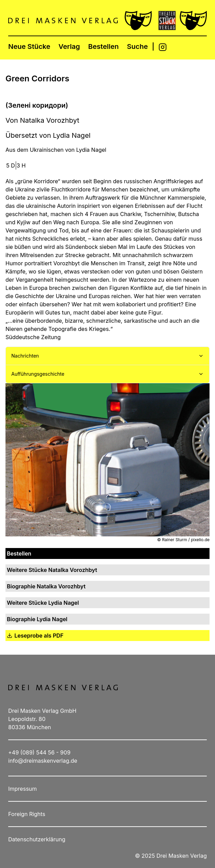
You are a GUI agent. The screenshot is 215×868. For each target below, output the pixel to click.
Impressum (23, 789)
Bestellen (104, 46)
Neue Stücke (29, 46)
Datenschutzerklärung (37, 839)
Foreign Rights (27, 814)
